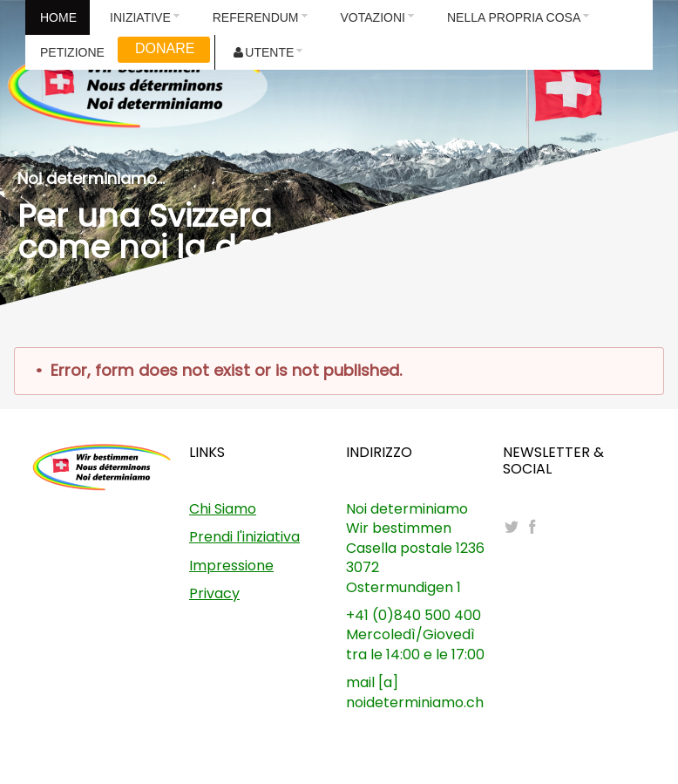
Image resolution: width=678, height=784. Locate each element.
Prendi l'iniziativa (244, 537)
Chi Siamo (223, 509)
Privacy (214, 593)
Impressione (231, 566)
